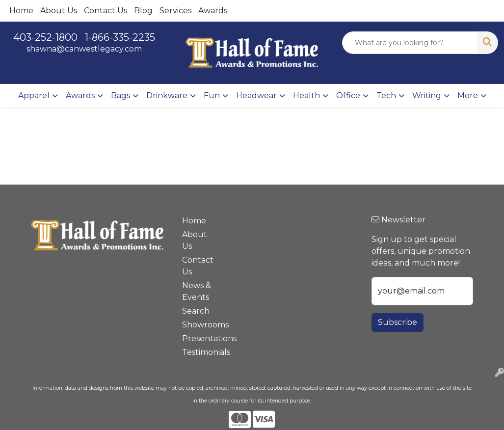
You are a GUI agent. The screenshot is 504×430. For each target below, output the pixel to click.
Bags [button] (120, 95)
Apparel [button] (34, 95)
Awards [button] (80, 95)
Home (21, 11)
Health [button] (306, 95)
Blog (143, 11)
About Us (59, 11)
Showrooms (200, 325)
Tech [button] (386, 95)
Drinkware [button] (167, 95)
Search (196, 311)
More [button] (468, 95)
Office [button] (348, 95)
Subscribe (398, 322)
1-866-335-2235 (120, 37)
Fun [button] (212, 95)
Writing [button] (427, 95)
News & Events (197, 291)
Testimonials (200, 352)
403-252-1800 (45, 37)
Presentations (200, 338)
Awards (213, 11)
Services (175, 11)
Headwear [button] (256, 95)
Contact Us (106, 11)
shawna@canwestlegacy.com (84, 49)
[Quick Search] (410, 43)
